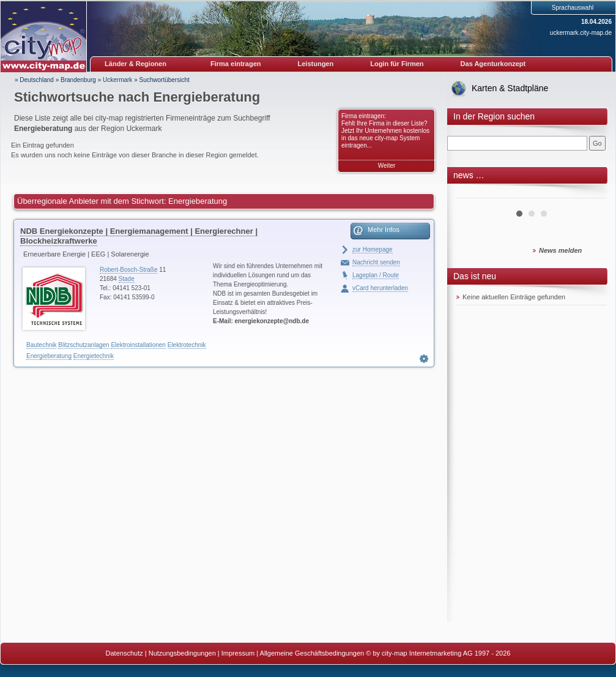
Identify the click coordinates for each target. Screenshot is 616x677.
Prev (472, 193)
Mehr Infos (384, 230)
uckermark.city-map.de (581, 33)
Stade (127, 279)
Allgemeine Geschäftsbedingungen (312, 653)
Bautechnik (41, 345)
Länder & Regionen (135, 64)
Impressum (238, 653)
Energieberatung (49, 356)
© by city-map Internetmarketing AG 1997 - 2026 (438, 653)
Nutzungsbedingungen (182, 653)
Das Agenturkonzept (493, 64)
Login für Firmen (397, 64)
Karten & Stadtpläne (510, 88)
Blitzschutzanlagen (83, 345)
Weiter (387, 166)
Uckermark (117, 80)
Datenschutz (124, 653)
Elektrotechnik (187, 345)
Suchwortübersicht (164, 80)
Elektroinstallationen (138, 345)
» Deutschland (34, 80)
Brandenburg (78, 80)
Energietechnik (94, 356)
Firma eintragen (236, 64)
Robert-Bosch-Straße (128, 270)
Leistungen (316, 64)
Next (590, 193)
